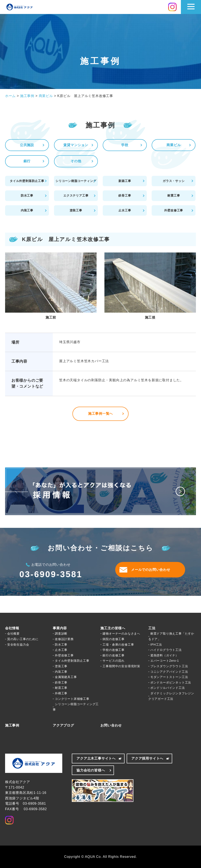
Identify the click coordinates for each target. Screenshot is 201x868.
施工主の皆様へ (113, 628)
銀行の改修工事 (114, 655)
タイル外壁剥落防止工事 (27, 181)
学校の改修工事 (114, 650)
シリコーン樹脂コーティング (76, 181)
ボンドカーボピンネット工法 (171, 682)
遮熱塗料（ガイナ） (164, 655)
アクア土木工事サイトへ (96, 758)
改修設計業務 (64, 639)
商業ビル (174, 145)
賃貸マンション (76, 145)
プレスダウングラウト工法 (169, 666)
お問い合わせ (111, 725)
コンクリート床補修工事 (72, 699)
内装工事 (27, 210)
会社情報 (12, 628)
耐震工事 (174, 196)
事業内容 (60, 628)
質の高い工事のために (23, 639)
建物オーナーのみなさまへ (121, 634)
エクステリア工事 (76, 196)
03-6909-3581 (51, 574)
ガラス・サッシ (174, 181)
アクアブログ (63, 725)
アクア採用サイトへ (147, 758)
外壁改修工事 (174, 210)
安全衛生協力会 (18, 645)
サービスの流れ (114, 661)
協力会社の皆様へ (91, 770)
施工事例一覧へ (101, 414)
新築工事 (125, 181)
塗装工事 (76, 210)
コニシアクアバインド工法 (169, 672)
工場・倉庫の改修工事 (118, 645)
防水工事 (27, 196)
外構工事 (61, 693)
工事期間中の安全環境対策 (121, 666)
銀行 (27, 161)
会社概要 (13, 634)
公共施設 (27, 145)
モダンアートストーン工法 (169, 677)
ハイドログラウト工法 (166, 650)
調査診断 (61, 634)
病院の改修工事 (114, 639)
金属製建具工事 (66, 677)
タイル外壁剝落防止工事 (72, 661)
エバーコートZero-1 (165, 661)
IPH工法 (156, 645)
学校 (125, 145)
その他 (76, 161)
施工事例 (12, 725)
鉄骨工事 (125, 196)
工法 (152, 628)
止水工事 (125, 210)
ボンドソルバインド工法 (168, 688)
